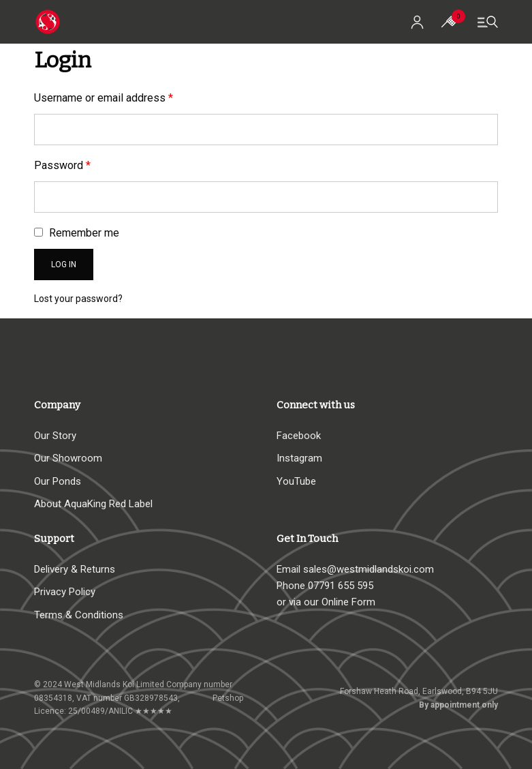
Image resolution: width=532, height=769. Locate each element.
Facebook (299, 436)
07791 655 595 (341, 586)
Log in (64, 265)
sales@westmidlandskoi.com (369, 569)
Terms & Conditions (79, 615)
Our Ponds (58, 481)
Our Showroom (68, 458)
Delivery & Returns (75, 569)
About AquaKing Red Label (93, 504)
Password (62, 165)
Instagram (299, 458)
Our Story (55, 436)
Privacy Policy (65, 592)
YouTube (296, 481)
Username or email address (104, 98)
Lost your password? (78, 299)
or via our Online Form (326, 602)
